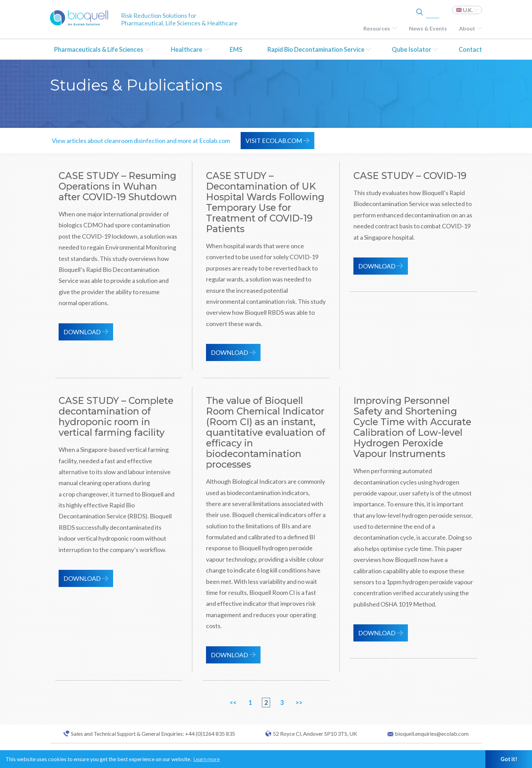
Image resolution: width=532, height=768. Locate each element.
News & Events (428, 28)
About (467, 28)
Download (82, 332)
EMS (236, 49)
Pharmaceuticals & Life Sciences (99, 49)
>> (299, 703)
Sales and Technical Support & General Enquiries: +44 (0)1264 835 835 (153, 734)
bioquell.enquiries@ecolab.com (432, 734)
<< (233, 703)
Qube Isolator (412, 49)
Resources (377, 28)
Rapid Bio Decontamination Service (316, 49)
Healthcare (186, 49)
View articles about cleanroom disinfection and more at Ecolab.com (141, 141)
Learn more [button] (207, 759)
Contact (470, 49)
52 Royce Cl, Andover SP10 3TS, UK (315, 734)
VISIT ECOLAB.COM (274, 141)
